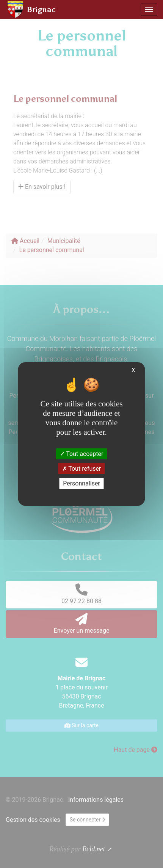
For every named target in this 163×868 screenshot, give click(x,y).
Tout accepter (82, 453)
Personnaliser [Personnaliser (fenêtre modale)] (81, 483)
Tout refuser (82, 469)
